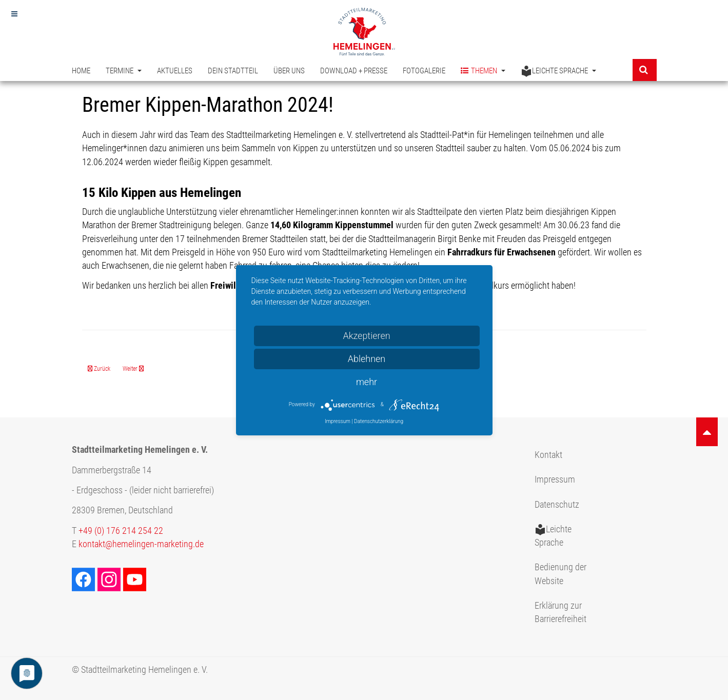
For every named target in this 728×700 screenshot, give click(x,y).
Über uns (289, 71)
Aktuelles (175, 71)
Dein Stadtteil (233, 71)
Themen (483, 71)
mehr (367, 382)
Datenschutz (557, 505)
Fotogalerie (424, 71)
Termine (124, 71)
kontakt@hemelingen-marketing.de (141, 544)
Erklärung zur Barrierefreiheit (560, 612)
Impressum (555, 479)
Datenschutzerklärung (379, 421)
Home (81, 71)
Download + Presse (354, 71)
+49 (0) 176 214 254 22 (121, 531)
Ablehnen (367, 359)
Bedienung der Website (560, 574)
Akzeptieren (366, 336)
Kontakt (548, 455)
